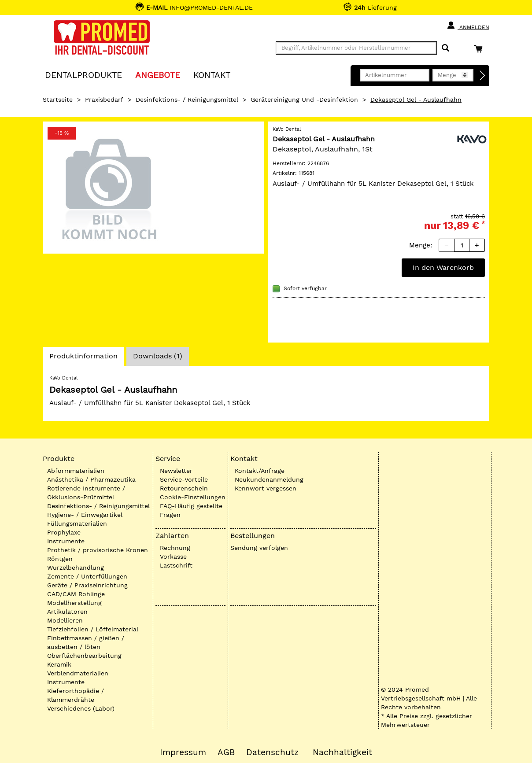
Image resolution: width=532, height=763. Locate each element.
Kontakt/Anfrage (260, 471)
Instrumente (66, 541)
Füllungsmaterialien (77, 523)
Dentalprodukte (83, 75)
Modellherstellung (74, 603)
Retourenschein (184, 488)
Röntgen (60, 559)
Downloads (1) (158, 356)
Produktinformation (83, 358)
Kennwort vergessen (266, 488)
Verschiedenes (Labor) (81, 708)
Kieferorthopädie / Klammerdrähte (76, 695)
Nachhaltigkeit (342, 752)
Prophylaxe (64, 532)
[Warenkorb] (480, 49)
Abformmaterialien (76, 471)
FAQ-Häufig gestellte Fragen (191, 510)
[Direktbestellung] (483, 76)
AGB (226, 752)
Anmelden (468, 26)
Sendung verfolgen (259, 548)
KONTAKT (212, 75)
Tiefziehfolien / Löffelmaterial (93, 629)
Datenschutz (272, 752)
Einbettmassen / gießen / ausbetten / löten (86, 642)
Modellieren (65, 620)
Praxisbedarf (104, 100)
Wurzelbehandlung (76, 568)
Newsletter (176, 471)
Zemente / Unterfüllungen (87, 576)
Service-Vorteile (184, 479)
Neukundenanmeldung (269, 479)
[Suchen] (445, 48)
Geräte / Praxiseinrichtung (87, 585)
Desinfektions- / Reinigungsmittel (187, 100)
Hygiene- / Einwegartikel (85, 515)
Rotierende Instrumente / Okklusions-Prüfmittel (86, 493)
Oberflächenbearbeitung (84, 656)
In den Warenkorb (443, 267)
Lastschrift (176, 565)
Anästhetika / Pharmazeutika (91, 479)
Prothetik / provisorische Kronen (98, 550)
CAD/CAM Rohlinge (76, 594)
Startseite (58, 100)
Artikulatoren (67, 612)
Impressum (183, 752)
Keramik (59, 664)
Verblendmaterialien (78, 673)
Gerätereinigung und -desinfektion (304, 100)
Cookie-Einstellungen (193, 497)
